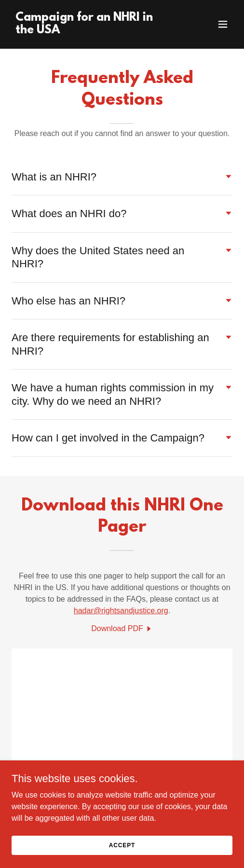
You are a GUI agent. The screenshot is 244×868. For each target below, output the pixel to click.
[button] (223, 24)
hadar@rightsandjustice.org (121, 611)
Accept (122, 845)
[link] (89, 31)
